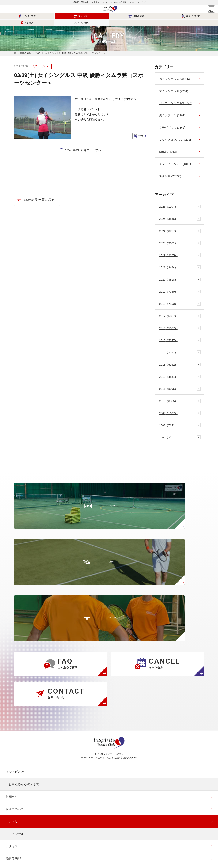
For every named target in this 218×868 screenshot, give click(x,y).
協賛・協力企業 (16, 787)
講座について (129, 16)
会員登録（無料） (18, 812)
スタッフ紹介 (15, 750)
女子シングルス (41, 60)
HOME (15, 47)
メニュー (211, 9)
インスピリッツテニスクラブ (109, 9)
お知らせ (12, 651)
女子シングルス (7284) (174, 84)
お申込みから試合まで (24, 639)
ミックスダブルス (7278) (175, 133)
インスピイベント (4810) (175, 157)
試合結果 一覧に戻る (39, 193)
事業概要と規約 (16, 738)
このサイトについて (19, 800)
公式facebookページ (109, 841)
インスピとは (20, 16)
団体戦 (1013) (168, 145)
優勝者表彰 (93, 16)
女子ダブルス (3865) (172, 121)
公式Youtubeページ (123, 841)
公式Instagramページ (95, 841)
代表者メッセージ (18, 725)
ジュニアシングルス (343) (176, 97)
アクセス (165, 16)
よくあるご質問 (16, 762)
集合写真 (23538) (170, 169)
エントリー (57, 16)
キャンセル (201, 16)
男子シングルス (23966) (174, 72)
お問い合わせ (15, 775)
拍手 (142, 129)
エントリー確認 (16, 824)
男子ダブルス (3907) (172, 109)
